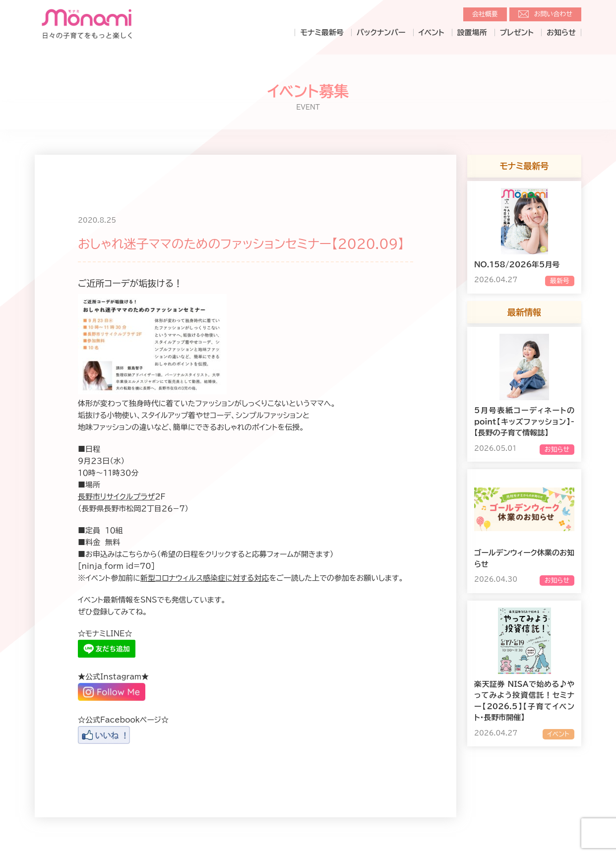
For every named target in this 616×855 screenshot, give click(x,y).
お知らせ (561, 32)
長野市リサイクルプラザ (116, 497)
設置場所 (472, 32)
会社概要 (485, 14)
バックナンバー (381, 32)
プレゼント (517, 32)
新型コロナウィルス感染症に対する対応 (205, 578)
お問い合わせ (553, 14)
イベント (431, 32)
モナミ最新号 (322, 32)
